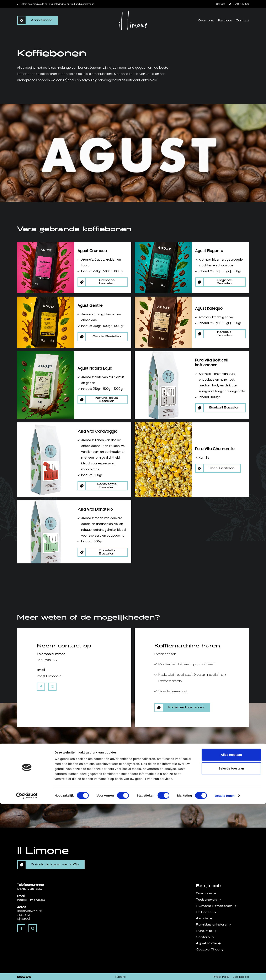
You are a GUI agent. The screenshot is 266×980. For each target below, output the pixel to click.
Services (225, 21)
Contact (220, 4)
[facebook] (41, 687)
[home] (133, 21)
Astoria (202, 918)
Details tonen (225, 972)
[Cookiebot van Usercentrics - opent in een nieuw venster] (27, 972)
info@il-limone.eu (31, 900)
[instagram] (52, 687)
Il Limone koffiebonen (214, 906)
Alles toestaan (231, 931)
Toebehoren (206, 900)
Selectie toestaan (231, 945)
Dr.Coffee (204, 912)
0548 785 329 (239, 4)
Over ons (206, 21)
